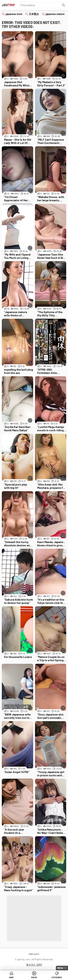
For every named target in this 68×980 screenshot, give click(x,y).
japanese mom (14, 14)
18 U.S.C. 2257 (34, 965)
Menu (60, 968)
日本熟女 (34, 14)
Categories (57, 977)
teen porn (34, 954)
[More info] (30, 76)
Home (11, 977)
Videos (34, 977)
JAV (8, 5)
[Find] (63, 5)
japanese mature (55, 14)
